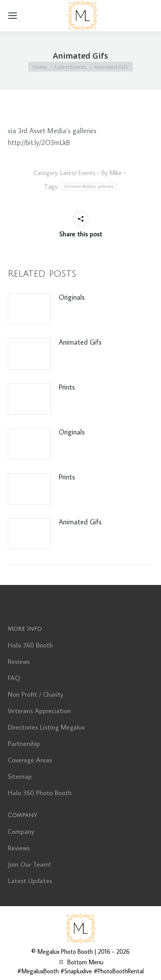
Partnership (24, 744)
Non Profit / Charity (35, 694)
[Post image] (29, 309)
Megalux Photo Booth (65, 951)
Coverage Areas (30, 760)
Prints (67, 387)
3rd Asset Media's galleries (89, 187)
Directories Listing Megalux (46, 727)
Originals (72, 297)
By (112, 173)
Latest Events (78, 173)
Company (21, 832)
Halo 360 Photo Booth (40, 793)
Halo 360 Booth (30, 645)
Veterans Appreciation (39, 711)
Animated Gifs (80, 342)
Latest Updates (30, 881)
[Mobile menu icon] (13, 16)
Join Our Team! (29, 864)
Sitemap (20, 776)
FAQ (14, 678)
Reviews (19, 662)
